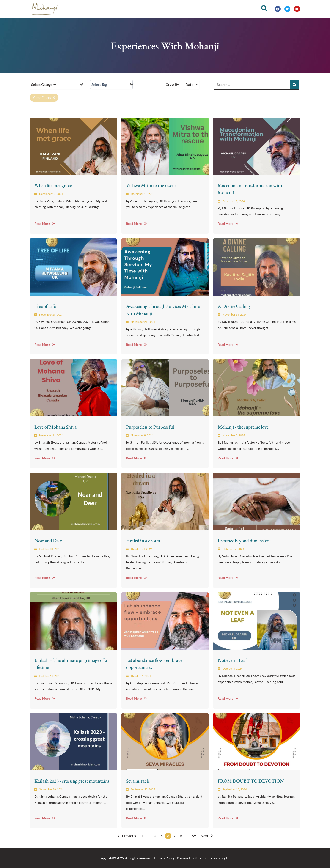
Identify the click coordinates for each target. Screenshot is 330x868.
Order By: (173, 84)
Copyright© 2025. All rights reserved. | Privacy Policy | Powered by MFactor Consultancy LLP (165, 858)
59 (194, 836)
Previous (129, 836)
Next (204, 836)
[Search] (294, 85)
